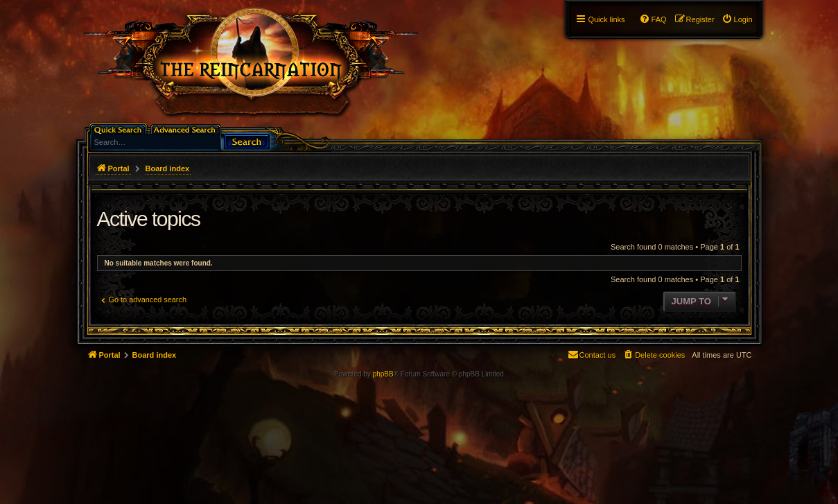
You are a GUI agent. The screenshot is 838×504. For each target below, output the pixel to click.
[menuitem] (737, 19)
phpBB (383, 374)
